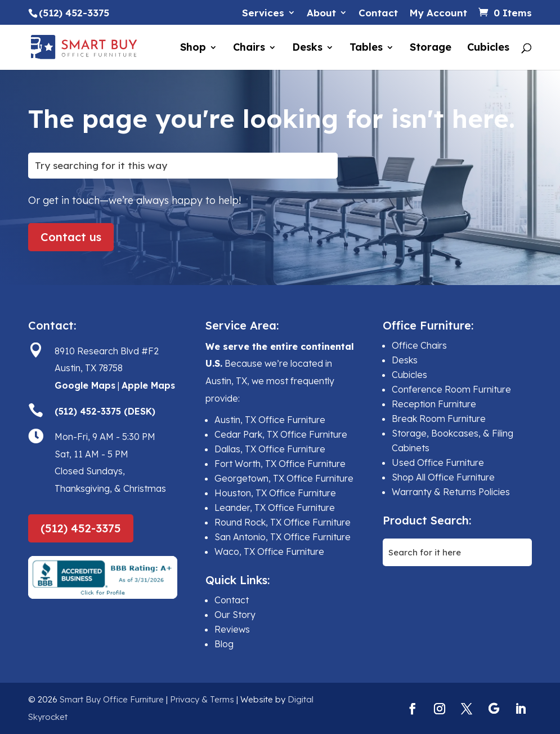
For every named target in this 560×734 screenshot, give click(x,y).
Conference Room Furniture (451, 389)
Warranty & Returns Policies (451, 492)
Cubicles (488, 48)
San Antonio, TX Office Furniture (283, 537)
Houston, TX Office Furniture (275, 493)
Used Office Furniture (438, 462)
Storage (431, 48)
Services (263, 13)
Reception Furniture (434, 404)
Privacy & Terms (202, 699)
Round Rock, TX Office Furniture (283, 522)
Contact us (71, 237)
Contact (378, 13)
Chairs (249, 48)
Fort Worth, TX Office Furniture (280, 464)
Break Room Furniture (439, 419)
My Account (438, 13)
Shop (193, 48)
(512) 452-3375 (81, 528)
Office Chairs (419, 345)
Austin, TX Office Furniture (270, 420)
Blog (224, 644)
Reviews (232, 629)
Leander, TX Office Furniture (275, 508)
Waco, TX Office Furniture (269, 551)
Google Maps (85, 385)
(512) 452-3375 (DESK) (105, 411)
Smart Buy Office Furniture (112, 699)
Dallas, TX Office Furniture (270, 449)
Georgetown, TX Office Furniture (284, 478)
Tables (366, 48)
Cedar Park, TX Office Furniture (281, 434)
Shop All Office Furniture (443, 477)
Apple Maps (148, 385)
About (321, 13)
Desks (307, 48)
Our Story (235, 615)
